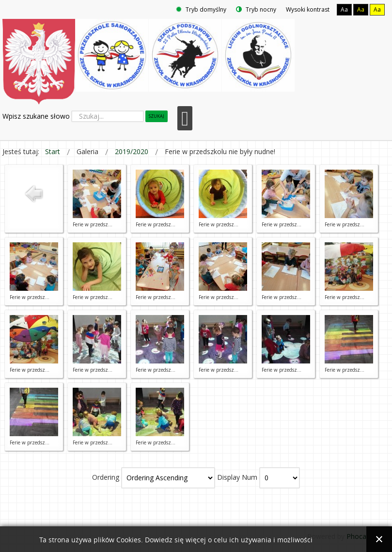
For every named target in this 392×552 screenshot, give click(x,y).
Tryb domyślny (201, 9)
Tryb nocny (256, 9)
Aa (344, 9)
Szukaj (157, 116)
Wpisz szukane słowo (36, 116)
